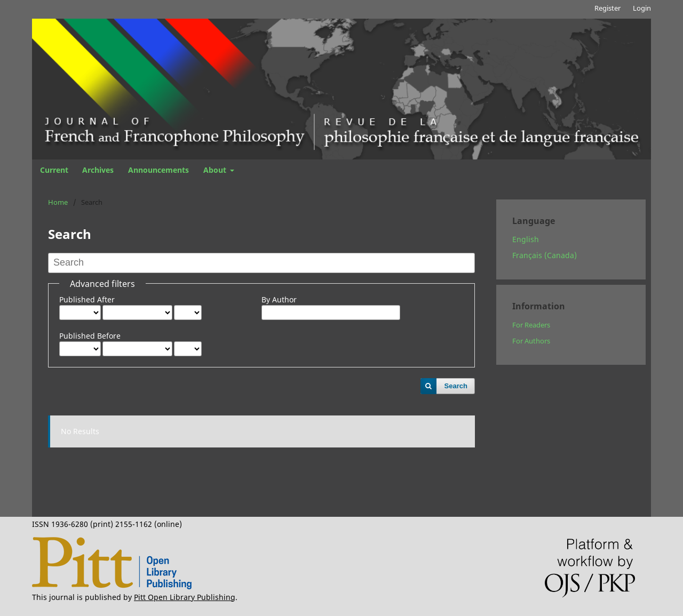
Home (58, 202)
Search (456, 386)
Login (642, 8)
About (216, 170)
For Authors (531, 341)
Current (54, 170)
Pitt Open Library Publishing (185, 597)
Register (607, 8)
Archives (98, 170)
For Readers (531, 325)
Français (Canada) (545, 255)
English (526, 239)
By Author (279, 299)
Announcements (158, 170)
